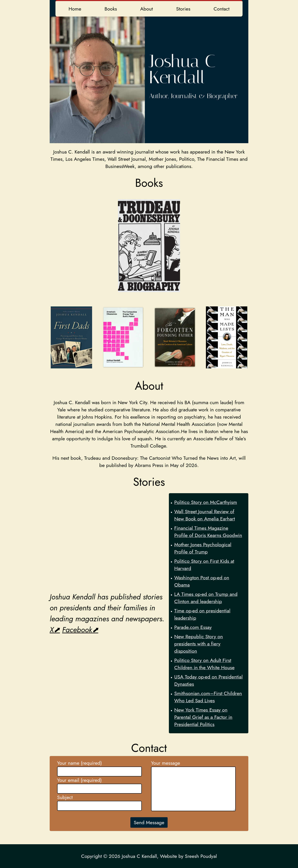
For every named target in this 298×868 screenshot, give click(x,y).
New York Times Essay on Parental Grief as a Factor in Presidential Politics (203, 717)
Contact (222, 9)
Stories (183, 9)
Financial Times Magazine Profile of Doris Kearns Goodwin (208, 532)
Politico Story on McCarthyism (206, 502)
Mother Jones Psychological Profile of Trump (203, 548)
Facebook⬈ (80, 630)
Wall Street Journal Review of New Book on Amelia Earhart (205, 515)
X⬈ (55, 630)
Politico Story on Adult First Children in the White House (204, 664)
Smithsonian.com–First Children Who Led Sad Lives (208, 697)
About (147, 9)
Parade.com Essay (193, 627)
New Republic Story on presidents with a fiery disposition (199, 644)
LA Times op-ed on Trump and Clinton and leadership (206, 598)
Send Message (149, 822)
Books (111, 9)
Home (75, 9)
